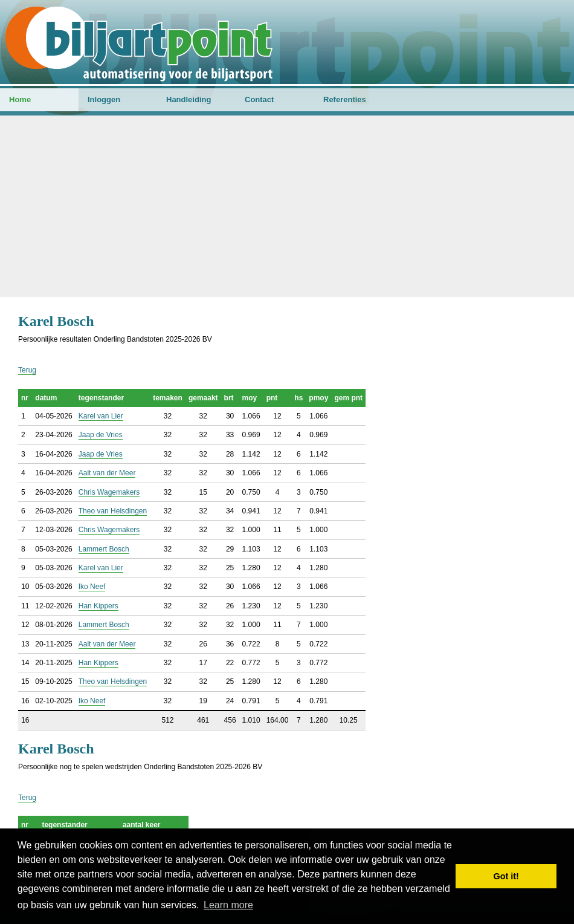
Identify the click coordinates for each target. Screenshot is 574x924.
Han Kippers (98, 606)
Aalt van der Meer (107, 473)
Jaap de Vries (101, 435)
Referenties (345, 99)
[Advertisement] (287, 206)
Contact (259, 99)
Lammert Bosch (104, 549)
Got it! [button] (506, 876)
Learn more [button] (228, 905)
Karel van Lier (101, 416)
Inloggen (104, 99)
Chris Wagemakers (109, 492)
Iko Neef (92, 587)
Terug (27, 370)
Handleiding (189, 99)
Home (20, 99)
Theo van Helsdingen (113, 511)
